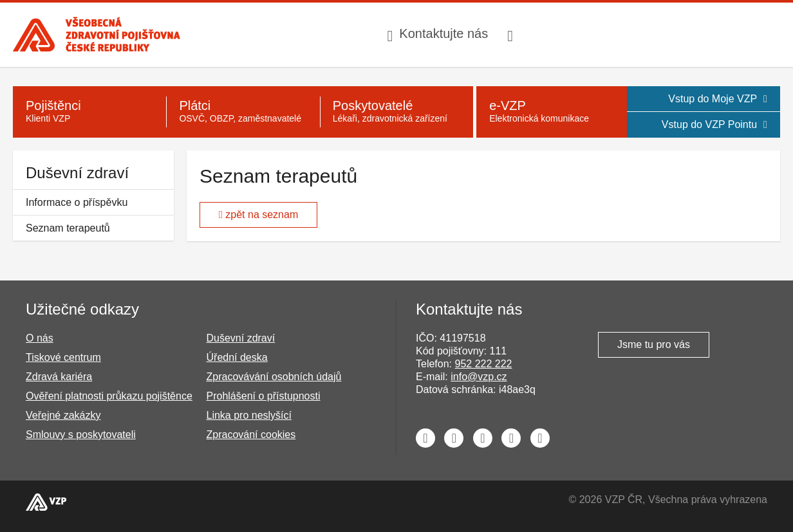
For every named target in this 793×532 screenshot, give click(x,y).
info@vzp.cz (479, 377)
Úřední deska (237, 357)
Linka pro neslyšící (249, 415)
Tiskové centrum (63, 357)
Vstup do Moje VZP (718, 99)
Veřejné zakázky (63, 415)
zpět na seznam (258, 215)
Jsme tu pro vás (654, 344)
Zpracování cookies (251, 435)
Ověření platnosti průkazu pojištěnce (109, 396)
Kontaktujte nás (443, 33)
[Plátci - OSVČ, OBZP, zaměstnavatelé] (243, 112)
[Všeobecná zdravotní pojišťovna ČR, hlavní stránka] (97, 34)
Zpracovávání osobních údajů (274, 377)
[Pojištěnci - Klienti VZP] (89, 112)
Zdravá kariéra (59, 377)
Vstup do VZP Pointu (714, 124)
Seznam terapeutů (68, 228)
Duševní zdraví (77, 173)
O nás (40, 338)
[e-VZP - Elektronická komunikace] (551, 112)
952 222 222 (483, 364)
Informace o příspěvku (77, 202)
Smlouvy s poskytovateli (81, 435)
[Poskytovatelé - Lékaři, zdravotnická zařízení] (397, 112)
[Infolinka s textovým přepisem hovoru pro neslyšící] (512, 35)
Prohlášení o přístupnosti (264, 396)
